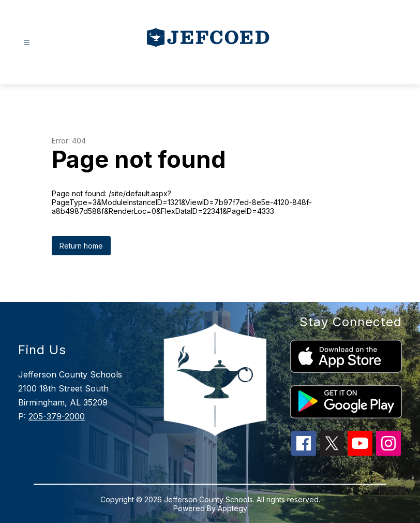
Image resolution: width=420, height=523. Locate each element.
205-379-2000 (57, 416)
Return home (81, 246)
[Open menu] (27, 43)
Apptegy (233, 508)
